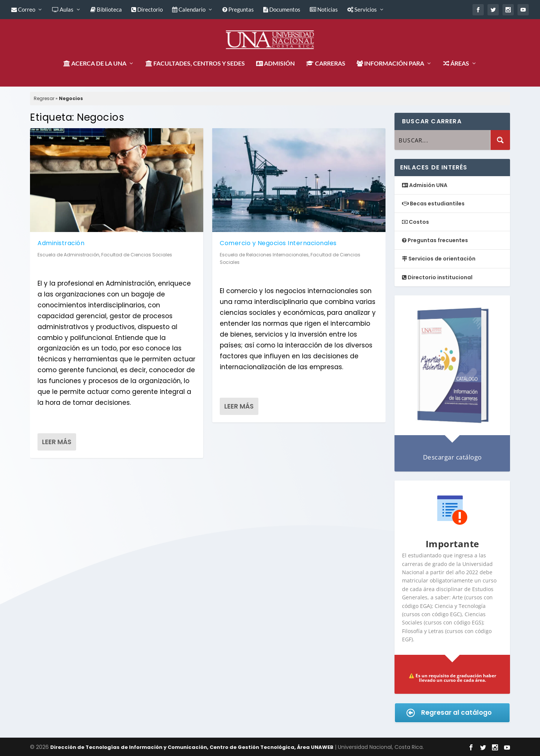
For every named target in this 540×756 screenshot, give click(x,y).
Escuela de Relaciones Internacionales (264, 254)
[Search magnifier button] (500, 140)
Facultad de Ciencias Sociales (137, 254)
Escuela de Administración (68, 254)
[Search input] (443, 140)
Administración (61, 243)
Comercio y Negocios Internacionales (278, 243)
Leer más (57, 442)
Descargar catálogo (452, 457)
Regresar (44, 98)
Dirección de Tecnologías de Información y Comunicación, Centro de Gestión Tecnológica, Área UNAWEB (192, 747)
